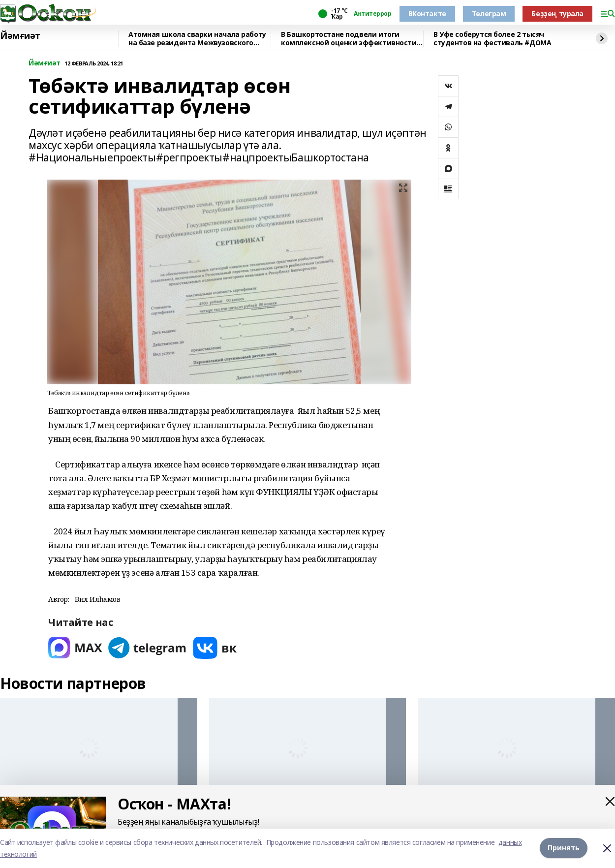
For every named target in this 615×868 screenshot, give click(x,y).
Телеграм (489, 14)
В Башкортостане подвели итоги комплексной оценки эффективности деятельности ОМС (349, 39)
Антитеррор (373, 14)
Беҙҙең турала (557, 14)
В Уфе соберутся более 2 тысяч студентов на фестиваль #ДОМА (492, 39)
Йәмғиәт (20, 36)
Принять (564, 848)
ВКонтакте (427, 14)
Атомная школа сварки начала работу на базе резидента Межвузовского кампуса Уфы (197, 39)
